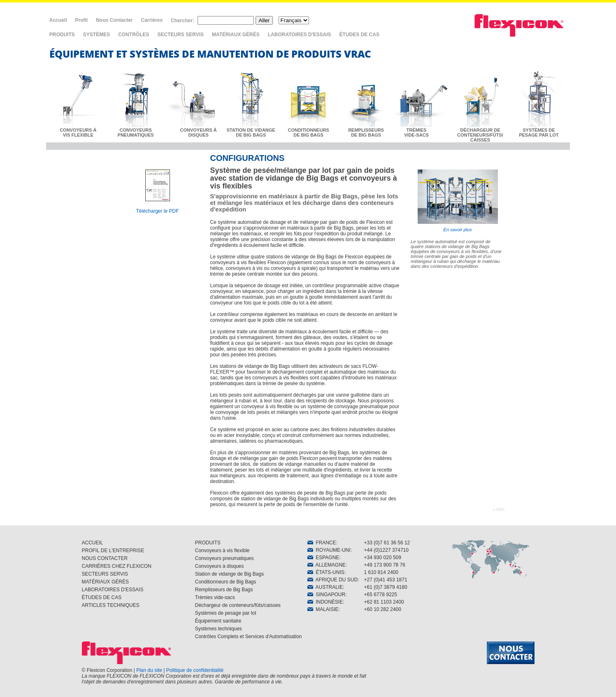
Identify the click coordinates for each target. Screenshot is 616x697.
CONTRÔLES (134, 35)
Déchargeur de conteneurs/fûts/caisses (238, 605)
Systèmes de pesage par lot (226, 613)
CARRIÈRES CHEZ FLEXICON (117, 566)
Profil (81, 20)
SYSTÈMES (96, 35)
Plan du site (149, 670)
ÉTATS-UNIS (326, 572)
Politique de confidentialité (195, 670)
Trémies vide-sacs (215, 597)
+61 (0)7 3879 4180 (386, 587)
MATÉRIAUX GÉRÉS (236, 35)
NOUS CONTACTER (105, 558)
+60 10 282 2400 (383, 609)
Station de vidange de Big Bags (229, 574)
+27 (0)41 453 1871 (386, 580)
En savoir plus (458, 201)
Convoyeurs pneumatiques (224, 558)
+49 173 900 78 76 (385, 565)
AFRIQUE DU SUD (333, 580)
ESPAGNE (323, 558)
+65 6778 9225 (381, 595)
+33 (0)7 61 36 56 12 (387, 543)
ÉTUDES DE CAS (359, 35)
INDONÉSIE (325, 602)
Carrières (152, 20)
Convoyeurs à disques (220, 566)
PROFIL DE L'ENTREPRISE (113, 551)
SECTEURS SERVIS (181, 35)
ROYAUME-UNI (329, 550)
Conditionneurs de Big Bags (226, 582)
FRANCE (322, 543)
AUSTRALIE (325, 587)
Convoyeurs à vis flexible (222, 551)
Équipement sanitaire (218, 621)
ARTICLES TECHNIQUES (111, 605)
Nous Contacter (114, 20)
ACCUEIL (93, 543)
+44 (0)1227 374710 (386, 550)
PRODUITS (62, 35)
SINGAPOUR (327, 595)
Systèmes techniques (219, 629)
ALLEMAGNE (327, 565)
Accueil (58, 20)
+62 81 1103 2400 (384, 602)
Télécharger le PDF (157, 211)
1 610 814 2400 (381, 572)
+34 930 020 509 (383, 558)
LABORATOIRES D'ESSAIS (300, 35)
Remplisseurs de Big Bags (224, 590)
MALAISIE (323, 609)
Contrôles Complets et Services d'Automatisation (249, 637)
